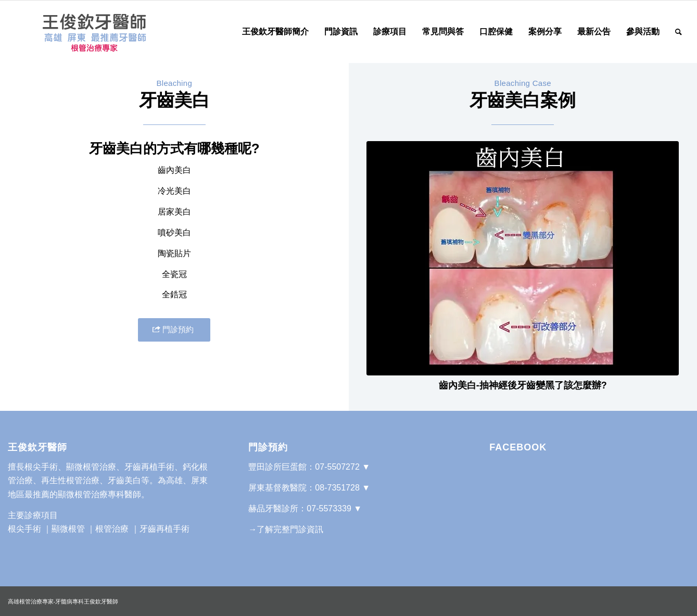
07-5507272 (337, 467)
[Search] (679, 32)
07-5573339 (329, 508)
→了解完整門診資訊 (286, 529)
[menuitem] (275, 32)
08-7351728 (337, 488)
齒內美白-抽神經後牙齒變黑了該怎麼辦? (523, 385)
